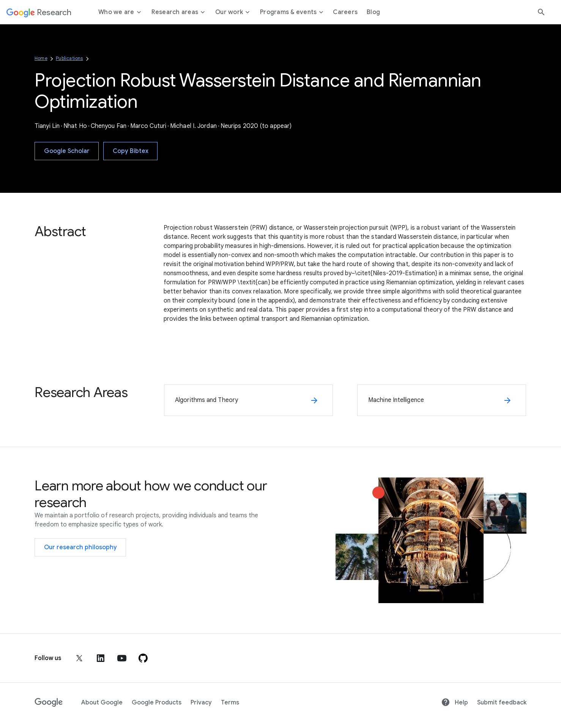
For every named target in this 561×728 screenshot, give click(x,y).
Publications (69, 58)
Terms (230, 703)
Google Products (157, 703)
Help (455, 703)
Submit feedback (502, 703)
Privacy (201, 703)
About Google (102, 703)
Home (41, 58)
